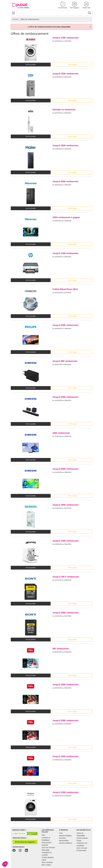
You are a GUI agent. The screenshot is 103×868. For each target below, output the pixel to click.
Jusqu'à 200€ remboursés (66, 397)
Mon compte (46, 865)
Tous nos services (48, 847)
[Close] (90, 27)
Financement (47, 843)
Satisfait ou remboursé (64, 110)
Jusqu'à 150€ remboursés (66, 38)
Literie (44, 860)
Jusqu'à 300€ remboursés (66, 146)
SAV (43, 835)
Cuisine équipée (48, 857)
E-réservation (82, 850)
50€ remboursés (61, 649)
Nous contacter (47, 862)
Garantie (45, 845)
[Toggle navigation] (13, 13)
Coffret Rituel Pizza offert (65, 289)
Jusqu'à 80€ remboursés (65, 361)
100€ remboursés (61, 433)
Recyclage (46, 850)
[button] (63, 5)
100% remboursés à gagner (66, 217)
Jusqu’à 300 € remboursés (66, 577)
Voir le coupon (72, 65)
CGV (61, 833)
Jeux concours (82, 848)
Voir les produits (31, 65)
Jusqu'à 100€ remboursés (66, 253)
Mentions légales (65, 836)
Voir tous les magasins (25, 842)
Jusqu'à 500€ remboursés (66, 181)
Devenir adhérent (65, 843)
